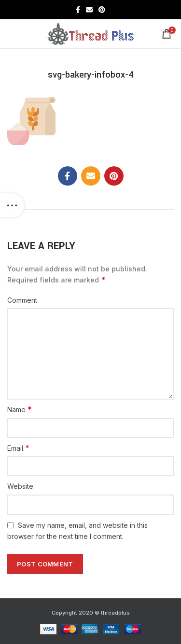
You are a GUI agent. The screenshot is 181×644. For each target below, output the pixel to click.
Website (20, 486)
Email (18, 448)
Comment (22, 300)
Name (20, 409)
